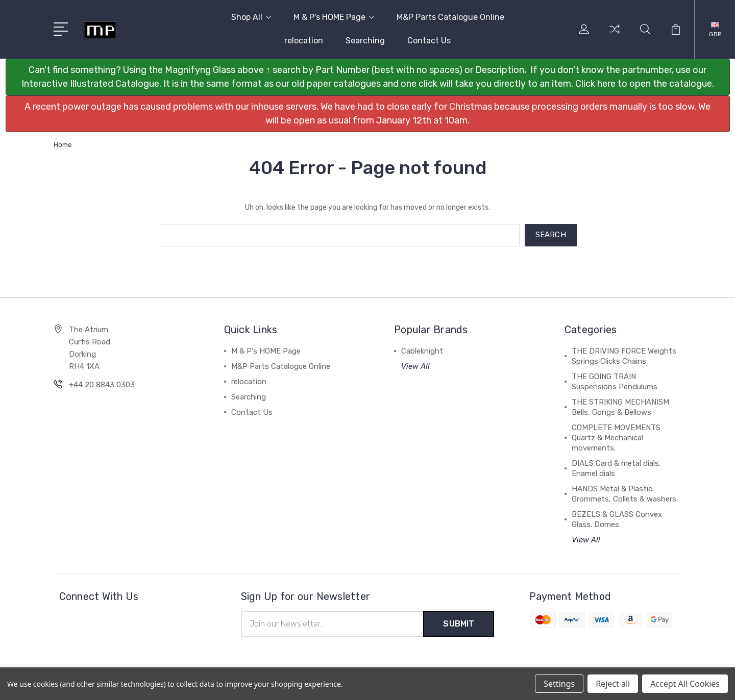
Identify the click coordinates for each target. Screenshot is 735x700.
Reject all (613, 684)
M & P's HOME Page (334, 17)
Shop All (251, 17)
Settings (559, 684)
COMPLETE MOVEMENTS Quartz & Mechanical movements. (616, 438)
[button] (368, 77)
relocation (304, 41)
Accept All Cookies (685, 684)
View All (415, 366)
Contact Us (429, 41)
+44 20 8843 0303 (102, 385)
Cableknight (422, 351)
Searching (365, 41)
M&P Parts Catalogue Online (450, 17)
